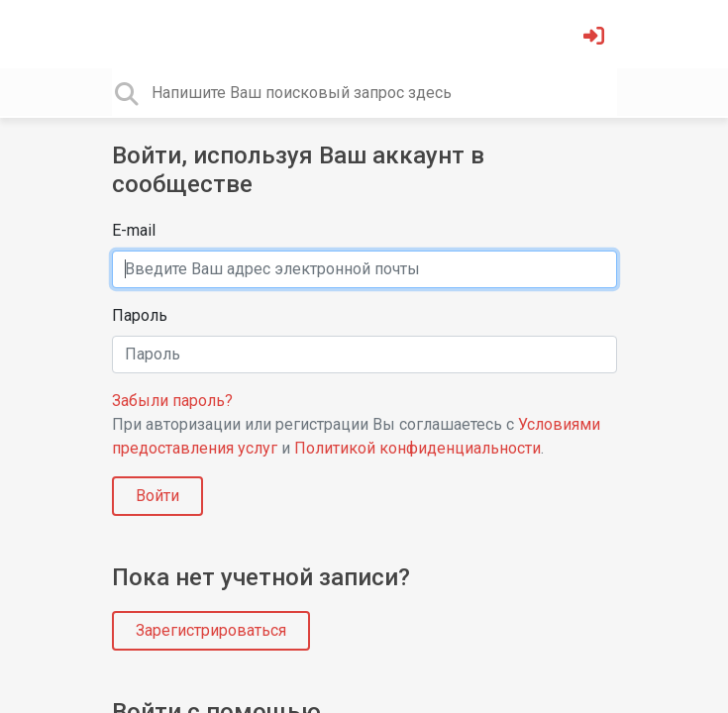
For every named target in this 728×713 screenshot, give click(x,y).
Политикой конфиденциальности (417, 448)
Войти (157, 496)
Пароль (140, 315)
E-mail (134, 230)
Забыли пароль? (172, 401)
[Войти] (596, 38)
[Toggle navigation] (125, 34)
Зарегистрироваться (211, 630)
